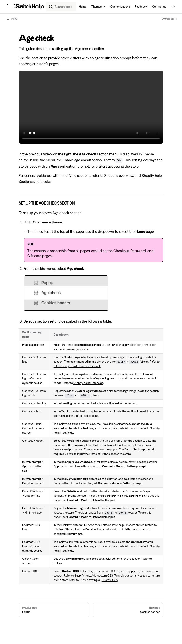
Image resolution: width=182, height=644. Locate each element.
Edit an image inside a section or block (77, 366)
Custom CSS (110, 580)
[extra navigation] (173, 7)
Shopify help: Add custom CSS (94, 576)
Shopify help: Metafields (88, 383)
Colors (58, 563)
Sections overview (119, 176)
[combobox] (61, 7)
